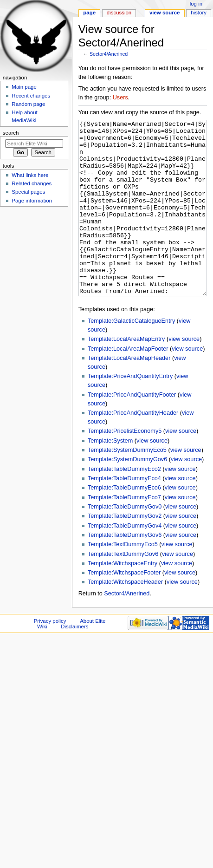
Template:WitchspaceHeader (125, 617)
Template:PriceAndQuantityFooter (132, 430)
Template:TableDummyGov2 (125, 551)
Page (89, 13)
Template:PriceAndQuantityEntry (130, 411)
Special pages (28, 192)
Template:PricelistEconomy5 (125, 466)
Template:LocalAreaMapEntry (126, 374)
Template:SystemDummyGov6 (127, 494)
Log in (196, 4)
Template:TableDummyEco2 (124, 504)
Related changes (32, 183)
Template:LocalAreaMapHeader (129, 393)
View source (165, 13)
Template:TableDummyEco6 (124, 522)
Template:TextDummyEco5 (123, 579)
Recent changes (31, 96)
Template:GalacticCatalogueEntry (131, 356)
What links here (30, 175)
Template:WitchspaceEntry (123, 598)
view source (184, 374)
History (199, 13)
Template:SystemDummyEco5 (127, 485)
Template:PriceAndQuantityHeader (133, 448)
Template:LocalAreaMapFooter (128, 384)
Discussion (119, 13)
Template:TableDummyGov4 (125, 561)
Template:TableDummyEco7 (124, 532)
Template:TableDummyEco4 (124, 513)
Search (11, 133)
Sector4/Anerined (109, 54)
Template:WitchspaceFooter (124, 607)
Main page (24, 87)
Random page (28, 104)
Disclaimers (74, 661)
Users (120, 98)
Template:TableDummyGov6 (125, 570)
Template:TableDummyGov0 (125, 542)
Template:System (110, 476)
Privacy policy (50, 656)
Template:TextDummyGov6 (123, 589)
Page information (32, 201)
